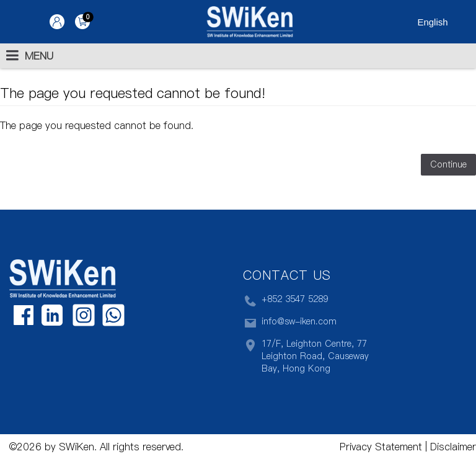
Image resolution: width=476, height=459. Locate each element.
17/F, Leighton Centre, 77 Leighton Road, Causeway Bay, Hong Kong (306, 356)
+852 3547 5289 (285, 301)
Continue (448, 164)
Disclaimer (452, 447)
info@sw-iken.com (290, 323)
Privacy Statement (381, 447)
